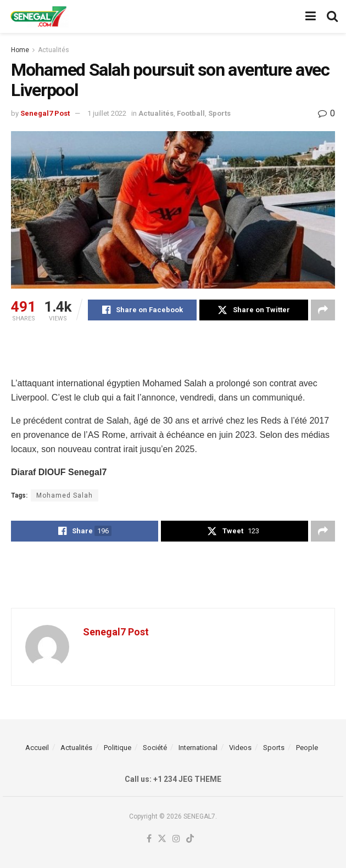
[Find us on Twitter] (162, 839)
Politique (118, 748)
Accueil (37, 748)
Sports (219, 113)
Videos (240, 748)
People (307, 748)
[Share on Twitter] (254, 310)
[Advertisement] (173, 348)
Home (20, 50)
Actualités (54, 50)
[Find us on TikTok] (190, 839)
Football (191, 113)
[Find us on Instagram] (176, 839)
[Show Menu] (311, 16)
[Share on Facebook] (142, 310)
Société (155, 748)
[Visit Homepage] (38, 16)
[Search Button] (332, 16)
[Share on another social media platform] (323, 310)
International (198, 748)
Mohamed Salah (65, 495)
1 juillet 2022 (107, 113)
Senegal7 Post (45, 113)
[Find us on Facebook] (149, 839)
